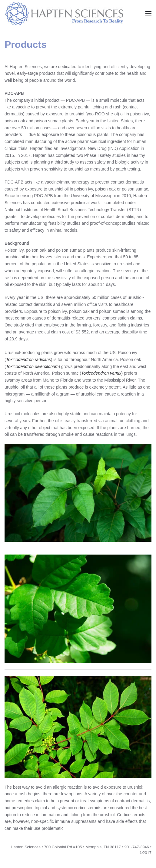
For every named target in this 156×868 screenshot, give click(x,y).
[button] (148, 13)
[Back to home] (71, 13)
